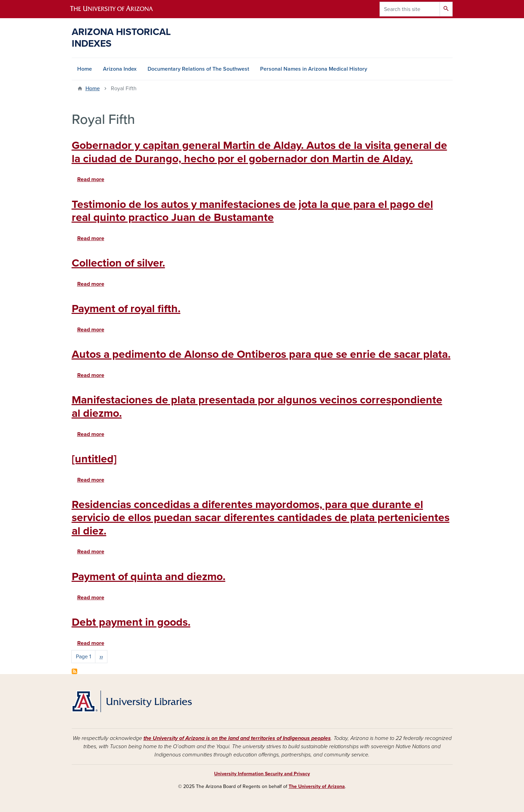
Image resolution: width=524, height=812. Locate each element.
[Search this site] (410, 9)
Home (85, 69)
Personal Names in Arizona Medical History (314, 69)
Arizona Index (120, 69)
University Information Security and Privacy (262, 774)
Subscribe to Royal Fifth (74, 671)
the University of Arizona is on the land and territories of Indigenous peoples (237, 738)
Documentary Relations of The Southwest (198, 69)
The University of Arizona (317, 786)
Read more (91, 179)
